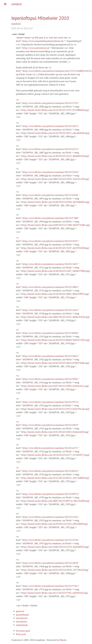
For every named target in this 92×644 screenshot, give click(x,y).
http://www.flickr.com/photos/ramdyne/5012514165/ (50, 310)
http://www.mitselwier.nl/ (36, 48)
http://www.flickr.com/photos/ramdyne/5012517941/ (50, 586)
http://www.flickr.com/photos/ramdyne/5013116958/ (50, 195)
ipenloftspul (22, 615)
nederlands (22, 625)
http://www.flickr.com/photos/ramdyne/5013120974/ (50, 494)
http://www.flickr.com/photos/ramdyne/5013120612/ (50, 471)
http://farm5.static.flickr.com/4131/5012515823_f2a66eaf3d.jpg (55, 432)
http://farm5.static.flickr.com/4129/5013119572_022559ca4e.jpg (55, 409)
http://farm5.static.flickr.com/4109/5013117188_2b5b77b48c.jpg (55, 225)
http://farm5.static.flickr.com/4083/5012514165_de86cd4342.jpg (55, 317)
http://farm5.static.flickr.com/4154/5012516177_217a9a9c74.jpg (55, 455)
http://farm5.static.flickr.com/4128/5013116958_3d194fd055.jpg (55, 202)
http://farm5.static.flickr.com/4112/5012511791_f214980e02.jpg (55, 110)
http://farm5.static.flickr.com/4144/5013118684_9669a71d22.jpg (55, 340)
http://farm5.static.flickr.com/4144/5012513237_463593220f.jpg (55, 248)
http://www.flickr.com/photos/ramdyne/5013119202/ (50, 379)
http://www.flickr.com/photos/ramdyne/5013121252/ (50, 517)
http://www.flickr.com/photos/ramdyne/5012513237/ (50, 241)
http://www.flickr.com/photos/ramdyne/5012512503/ (50, 172)
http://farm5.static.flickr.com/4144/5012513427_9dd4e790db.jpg (55, 271)
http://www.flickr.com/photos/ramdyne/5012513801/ (50, 287)
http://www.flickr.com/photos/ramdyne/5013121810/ (50, 563)
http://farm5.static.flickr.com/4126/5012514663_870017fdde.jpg (55, 363)
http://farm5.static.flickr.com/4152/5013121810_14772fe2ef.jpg (55, 570)
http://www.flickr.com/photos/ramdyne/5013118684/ (50, 333)
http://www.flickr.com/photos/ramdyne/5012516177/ (50, 448)
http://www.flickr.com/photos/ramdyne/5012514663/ (50, 356)
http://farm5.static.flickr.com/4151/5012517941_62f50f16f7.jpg (54, 593)
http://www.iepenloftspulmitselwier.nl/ (43, 41)
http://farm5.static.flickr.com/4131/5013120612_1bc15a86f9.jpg (55, 478)
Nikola (63, 640)
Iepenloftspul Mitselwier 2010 (40, 18)
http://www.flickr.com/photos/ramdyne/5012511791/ (50, 103)
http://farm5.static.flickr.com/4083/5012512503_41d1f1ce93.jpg (55, 179)
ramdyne (17, 4)
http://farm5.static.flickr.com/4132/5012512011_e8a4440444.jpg (55, 133)
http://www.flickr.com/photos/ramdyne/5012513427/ (50, 264)
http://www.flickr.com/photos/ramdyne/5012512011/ (50, 126)
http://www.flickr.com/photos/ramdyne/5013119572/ (50, 402)
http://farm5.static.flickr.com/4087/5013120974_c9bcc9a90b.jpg (55, 501)
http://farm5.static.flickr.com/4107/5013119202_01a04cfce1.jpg (55, 386)
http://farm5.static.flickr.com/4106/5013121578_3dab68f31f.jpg (55, 547)
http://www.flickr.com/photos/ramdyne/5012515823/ (50, 425)
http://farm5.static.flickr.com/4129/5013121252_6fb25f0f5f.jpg (54, 524)
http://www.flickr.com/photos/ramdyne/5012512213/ (50, 149)
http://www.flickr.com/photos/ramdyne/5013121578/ (50, 540)
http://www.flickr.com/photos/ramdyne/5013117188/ (50, 218)
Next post (21, 634)
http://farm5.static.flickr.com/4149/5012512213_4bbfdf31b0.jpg (55, 156)
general (20, 611)
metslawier (22, 618)
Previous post (23, 631)
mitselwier (22, 622)
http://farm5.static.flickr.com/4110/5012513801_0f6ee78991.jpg (55, 294)
